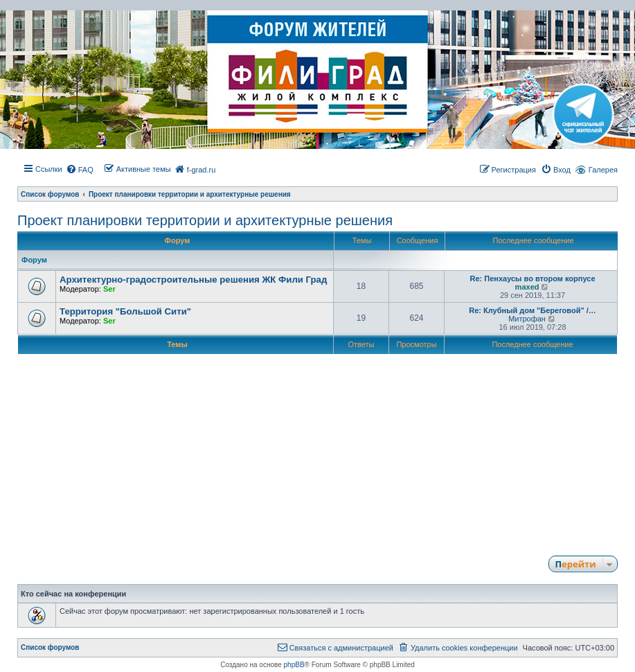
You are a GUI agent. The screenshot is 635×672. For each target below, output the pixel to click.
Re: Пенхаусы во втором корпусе (532, 278)
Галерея (603, 170)
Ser (109, 289)
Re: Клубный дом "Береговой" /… (533, 310)
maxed (527, 287)
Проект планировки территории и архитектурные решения (205, 220)
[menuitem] (80, 170)
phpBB (294, 665)
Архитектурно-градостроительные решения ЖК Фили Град (193, 280)
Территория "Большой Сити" (125, 311)
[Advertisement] (317, 452)
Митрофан (527, 319)
